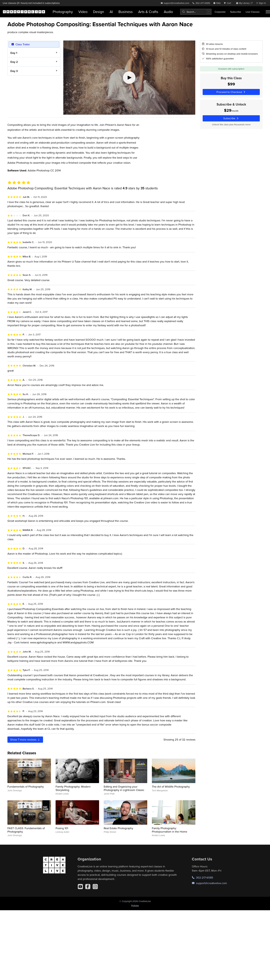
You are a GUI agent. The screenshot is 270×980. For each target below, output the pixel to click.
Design (99, 12)
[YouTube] (80, 887)
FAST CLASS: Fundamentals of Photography (26, 830)
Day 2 (14, 62)
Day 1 (14, 53)
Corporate (220, 12)
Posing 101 (62, 828)
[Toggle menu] (268, 12)
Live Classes (253, 12)
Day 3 (14, 71)
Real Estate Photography (118, 828)
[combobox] (196, 12)
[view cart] (228, 3)
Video (83, 12)
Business (126, 12)
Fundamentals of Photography (26, 787)
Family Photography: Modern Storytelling (73, 788)
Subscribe (236, 12)
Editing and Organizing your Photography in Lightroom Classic (124, 788)
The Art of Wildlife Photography (171, 787)
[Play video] (129, 78)
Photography (63, 12)
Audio (168, 12)
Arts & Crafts (148, 12)
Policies (135, 906)
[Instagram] (95, 887)
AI (111, 12)
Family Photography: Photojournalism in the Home (170, 830)
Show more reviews (25, 740)
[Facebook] (88, 887)
